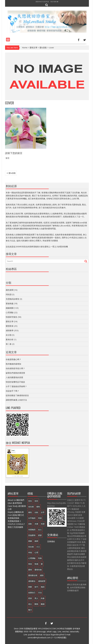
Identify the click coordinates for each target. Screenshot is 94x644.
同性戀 (9, 294)
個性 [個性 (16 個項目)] (38, 507)
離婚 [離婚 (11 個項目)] (43, 604)
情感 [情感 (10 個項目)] (36, 564)
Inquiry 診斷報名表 (16, 512)
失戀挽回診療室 (12, 299)
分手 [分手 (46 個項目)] (43, 512)
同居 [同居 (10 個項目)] (40, 518)
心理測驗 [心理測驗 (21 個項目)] (32, 558)
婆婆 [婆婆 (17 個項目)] (40, 535)
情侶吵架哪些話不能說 (15, 382)
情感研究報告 (12, 317)
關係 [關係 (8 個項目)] (36, 604)
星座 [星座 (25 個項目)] (30, 598)
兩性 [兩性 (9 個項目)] (30, 512)
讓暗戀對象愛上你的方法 (16, 400)
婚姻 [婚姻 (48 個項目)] (30, 541)
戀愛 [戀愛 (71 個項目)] (30, 587)
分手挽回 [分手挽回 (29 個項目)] (32, 518)
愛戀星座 (10, 326)
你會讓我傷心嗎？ (13, 359)
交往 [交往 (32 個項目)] (30, 501)
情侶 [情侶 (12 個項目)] (30, 564)
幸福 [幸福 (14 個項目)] (30, 552)
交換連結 (51, 541)
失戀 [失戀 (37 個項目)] (43, 524)
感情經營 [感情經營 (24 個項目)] (42, 581)
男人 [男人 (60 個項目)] (36, 598)
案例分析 (10, 339)
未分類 (9, 335)
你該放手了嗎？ (12, 391)
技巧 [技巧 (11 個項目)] (36, 587)
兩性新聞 (10, 290)
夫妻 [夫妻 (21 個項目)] (36, 524)
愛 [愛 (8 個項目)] (42, 564)
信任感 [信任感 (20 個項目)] (31, 507)
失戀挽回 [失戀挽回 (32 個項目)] (32, 530)
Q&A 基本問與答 (15, 503)
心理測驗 (10, 312)
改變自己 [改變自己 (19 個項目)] (32, 593)
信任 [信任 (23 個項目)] (36, 501)
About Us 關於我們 (16, 500)
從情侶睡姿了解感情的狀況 (17, 395)
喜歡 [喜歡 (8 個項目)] (30, 524)
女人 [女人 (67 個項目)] (40, 530)
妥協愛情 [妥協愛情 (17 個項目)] (32, 535)
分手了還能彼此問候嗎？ (16, 386)
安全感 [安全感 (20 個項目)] (31, 547)
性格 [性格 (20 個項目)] (40, 558)
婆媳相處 (10, 303)
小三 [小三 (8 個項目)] (38, 547)
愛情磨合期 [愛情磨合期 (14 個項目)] (33, 575)
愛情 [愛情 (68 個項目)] (30, 570)
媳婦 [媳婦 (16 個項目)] (36, 541)
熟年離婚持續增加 (13, 364)
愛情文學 (33, 48)
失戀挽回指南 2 (14, 521)
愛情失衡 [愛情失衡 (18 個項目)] (38, 570)
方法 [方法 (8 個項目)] (40, 593)
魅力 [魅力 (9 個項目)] (30, 610)
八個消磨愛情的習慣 (14, 377)
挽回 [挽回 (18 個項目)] (43, 587)
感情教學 (10, 330)
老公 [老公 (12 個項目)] (30, 604)
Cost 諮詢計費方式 (16, 515)
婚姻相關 (10, 308)
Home (25, 48)
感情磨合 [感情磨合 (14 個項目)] (32, 581)
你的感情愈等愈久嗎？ (15, 368)
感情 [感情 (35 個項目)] (42, 575)
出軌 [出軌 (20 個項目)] (36, 512)
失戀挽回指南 (13, 518)
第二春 (9, 344)
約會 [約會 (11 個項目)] (43, 598)
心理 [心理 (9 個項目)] (36, 552)
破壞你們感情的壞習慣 (15, 373)
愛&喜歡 (43, 48)
